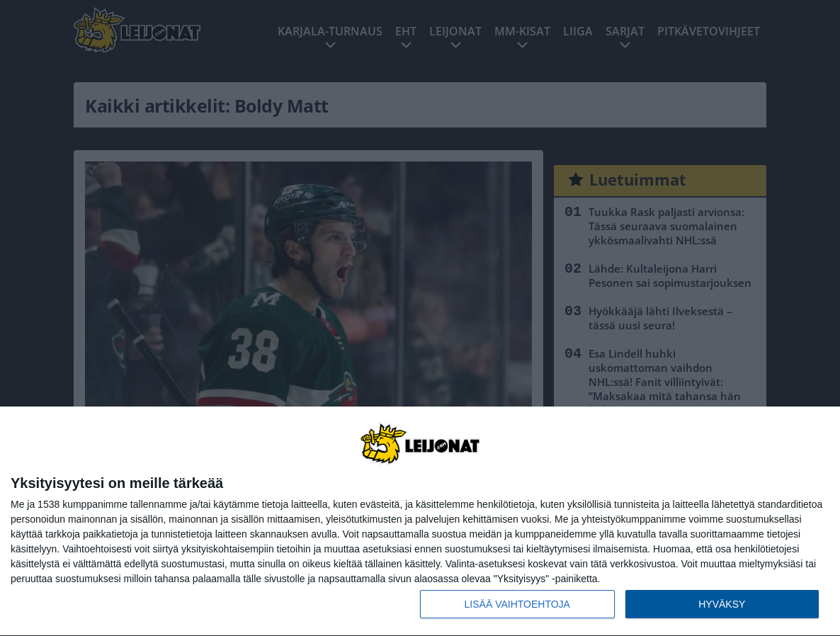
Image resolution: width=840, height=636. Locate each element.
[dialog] (420, 522)
